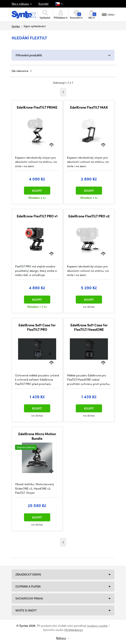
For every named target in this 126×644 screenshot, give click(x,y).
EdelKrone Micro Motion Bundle (37, 436)
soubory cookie (97, 626)
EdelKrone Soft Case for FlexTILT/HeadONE (89, 327)
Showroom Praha (29, 598)
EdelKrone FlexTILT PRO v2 (89, 216)
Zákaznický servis (28, 574)
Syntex (16, 26)
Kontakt (43, 4)
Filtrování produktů (29, 55)
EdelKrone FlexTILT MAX (89, 107)
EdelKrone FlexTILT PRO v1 (37, 216)
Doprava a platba (28, 586)
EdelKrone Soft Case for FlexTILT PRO (37, 327)
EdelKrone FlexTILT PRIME (37, 107)
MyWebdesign (74, 630)
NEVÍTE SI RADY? (26, 610)
